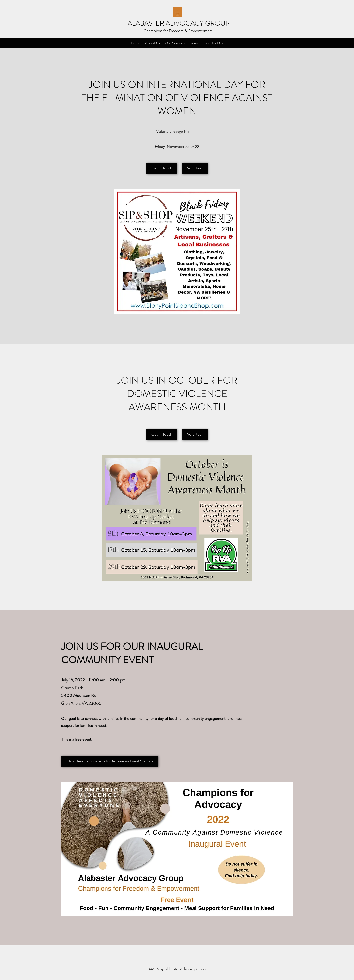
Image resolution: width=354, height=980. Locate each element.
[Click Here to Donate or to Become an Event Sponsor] (110, 761)
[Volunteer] (195, 168)
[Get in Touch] (162, 168)
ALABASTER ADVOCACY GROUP (179, 23)
